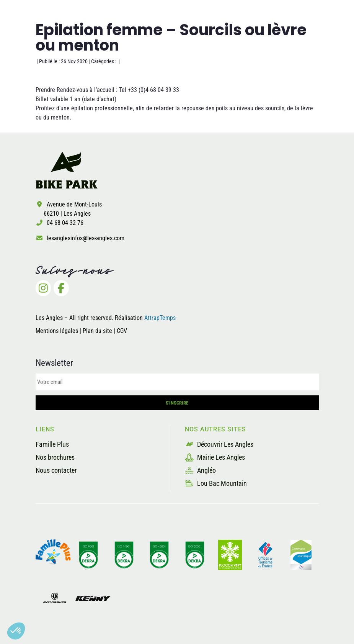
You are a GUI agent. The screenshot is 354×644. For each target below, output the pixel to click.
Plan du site (98, 331)
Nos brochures (55, 457)
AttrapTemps (160, 318)
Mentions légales (57, 331)
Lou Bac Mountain (216, 483)
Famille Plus (52, 444)
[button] (16, 631)
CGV (122, 331)
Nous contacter (56, 470)
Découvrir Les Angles (219, 444)
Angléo (200, 470)
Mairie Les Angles (215, 457)
